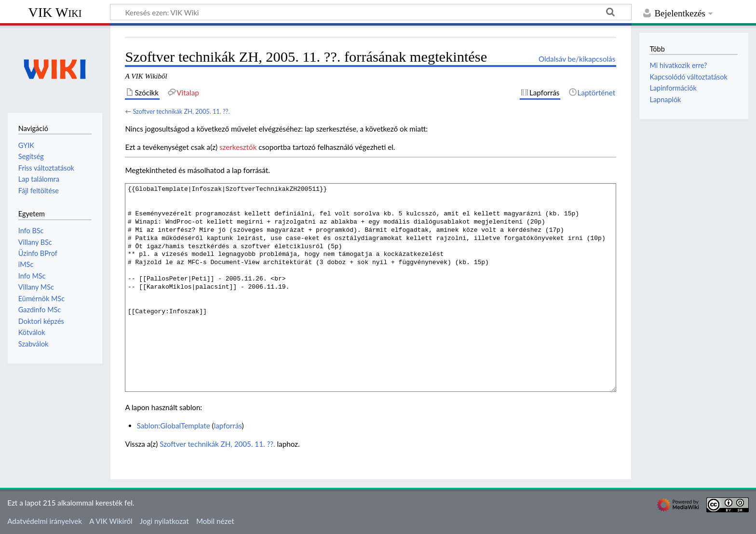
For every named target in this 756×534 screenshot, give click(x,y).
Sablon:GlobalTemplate (174, 426)
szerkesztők (238, 147)
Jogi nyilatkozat (164, 521)
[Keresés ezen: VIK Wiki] (371, 12)
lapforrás (228, 426)
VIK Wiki (55, 12)
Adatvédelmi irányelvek (45, 521)
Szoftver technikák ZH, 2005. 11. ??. (181, 111)
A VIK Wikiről (111, 521)
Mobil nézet (215, 521)
